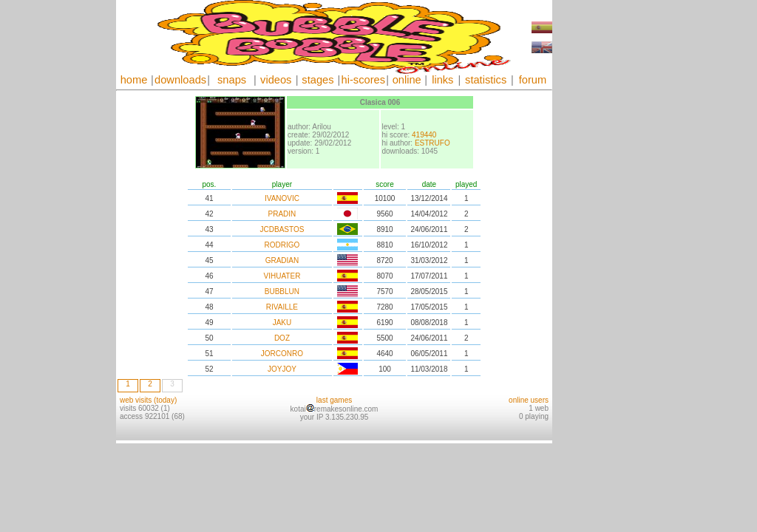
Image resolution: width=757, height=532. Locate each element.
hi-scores (363, 80)
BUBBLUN (282, 291)
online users (529, 400)
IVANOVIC (282, 198)
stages (318, 80)
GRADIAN (282, 260)
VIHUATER (282, 276)
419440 (424, 135)
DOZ (282, 338)
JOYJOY (282, 369)
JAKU (282, 323)
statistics (486, 80)
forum (533, 80)
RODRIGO (282, 245)
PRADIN (282, 214)
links (442, 80)
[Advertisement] (597, 222)
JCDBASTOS (282, 229)
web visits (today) (148, 400)
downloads (180, 80)
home (134, 80)
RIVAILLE (282, 307)
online (407, 80)
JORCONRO (282, 354)
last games (334, 400)
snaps (232, 80)
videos (276, 80)
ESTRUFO (432, 143)
